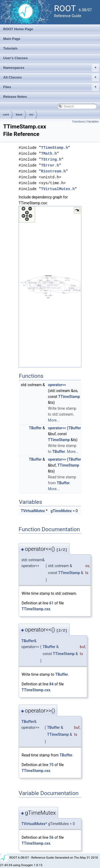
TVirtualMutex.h (58, 189)
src (31, 114)
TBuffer (35, 428)
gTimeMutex (61, 511)
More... (54, 420)
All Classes (51, 77)
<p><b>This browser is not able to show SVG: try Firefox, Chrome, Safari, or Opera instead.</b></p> (50, 287)
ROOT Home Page (18, 29)
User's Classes (15, 58)
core (6, 114)
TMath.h (49, 154)
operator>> (57, 459)
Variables (93, 122)
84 (51, 684)
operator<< (57, 385)
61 (51, 603)
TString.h (51, 159)
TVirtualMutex (33, 511)
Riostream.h (53, 171)
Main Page (12, 39)
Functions (79, 122)
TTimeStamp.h (55, 148)
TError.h (50, 165)
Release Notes (15, 97)
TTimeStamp (69, 397)
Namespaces (51, 68)
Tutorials (10, 48)
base (19, 114)
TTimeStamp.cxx (36, 609)
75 (51, 765)
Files (51, 87)
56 (51, 837)
